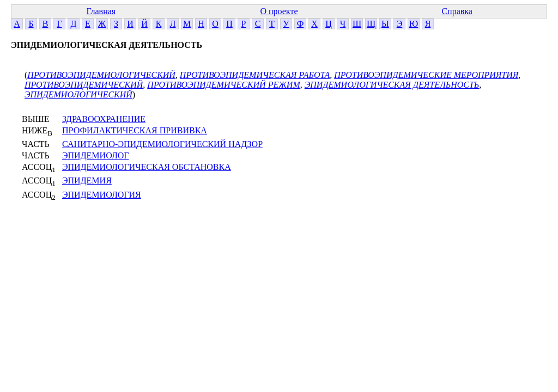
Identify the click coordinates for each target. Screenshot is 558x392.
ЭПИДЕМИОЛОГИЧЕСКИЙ (78, 94)
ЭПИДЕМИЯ (87, 180)
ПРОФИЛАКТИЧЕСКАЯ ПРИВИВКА (135, 130)
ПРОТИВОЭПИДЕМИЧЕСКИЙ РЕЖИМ (223, 85)
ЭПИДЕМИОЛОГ (96, 155)
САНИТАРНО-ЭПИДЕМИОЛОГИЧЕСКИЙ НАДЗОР (162, 144)
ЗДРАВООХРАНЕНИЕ (104, 119)
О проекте (279, 11)
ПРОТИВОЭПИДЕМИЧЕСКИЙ (84, 85)
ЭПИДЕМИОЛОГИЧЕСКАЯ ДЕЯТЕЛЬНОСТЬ (392, 85)
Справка (457, 11)
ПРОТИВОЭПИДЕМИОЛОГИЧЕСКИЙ (101, 75)
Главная (101, 11)
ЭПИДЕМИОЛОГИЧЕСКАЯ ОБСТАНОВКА (147, 167)
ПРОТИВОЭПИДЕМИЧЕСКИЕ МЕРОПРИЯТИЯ (426, 75)
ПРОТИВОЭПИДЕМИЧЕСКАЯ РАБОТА (255, 75)
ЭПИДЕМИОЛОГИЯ (102, 195)
